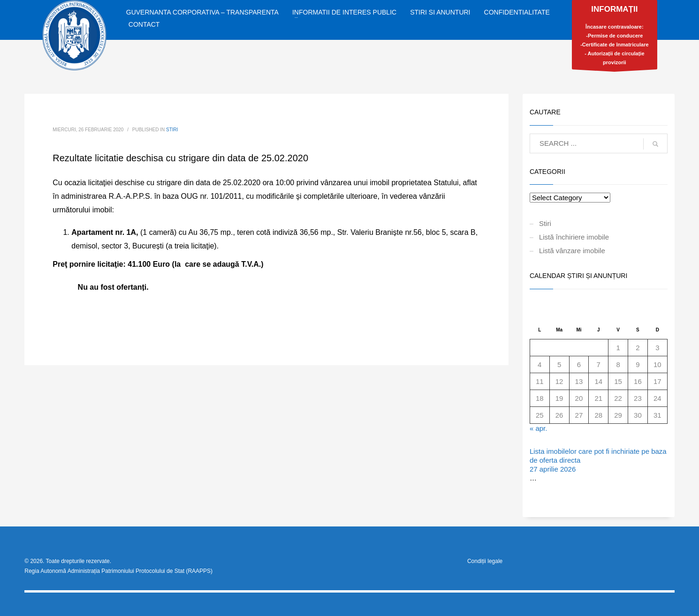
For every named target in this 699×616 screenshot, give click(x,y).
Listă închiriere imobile (574, 237)
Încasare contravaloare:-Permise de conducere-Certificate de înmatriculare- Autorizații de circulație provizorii (614, 37)
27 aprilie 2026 (553, 469)
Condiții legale (485, 561)
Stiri (172, 130)
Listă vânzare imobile (572, 251)
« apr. (539, 428)
